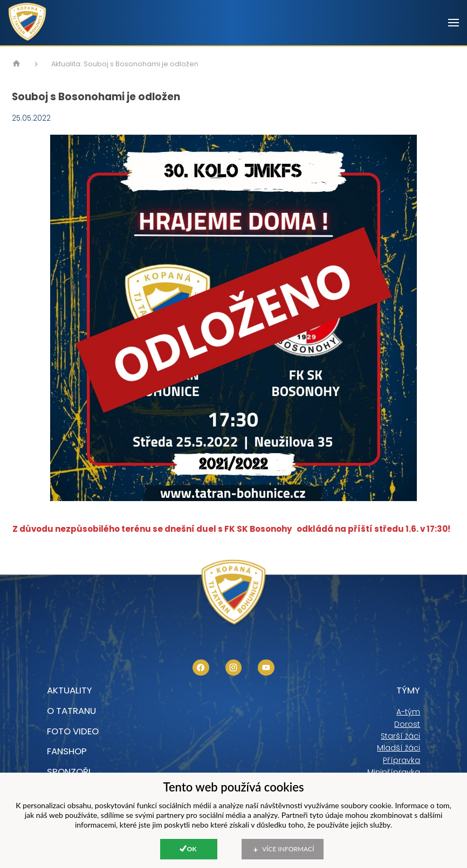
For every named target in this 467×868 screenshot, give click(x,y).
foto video (73, 731)
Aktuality (70, 690)
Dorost (407, 724)
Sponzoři (69, 772)
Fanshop (67, 751)
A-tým (408, 712)
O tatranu (71, 711)
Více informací (288, 849)
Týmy (408, 690)
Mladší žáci (399, 748)
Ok (192, 849)
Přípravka (401, 760)
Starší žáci (400, 736)
